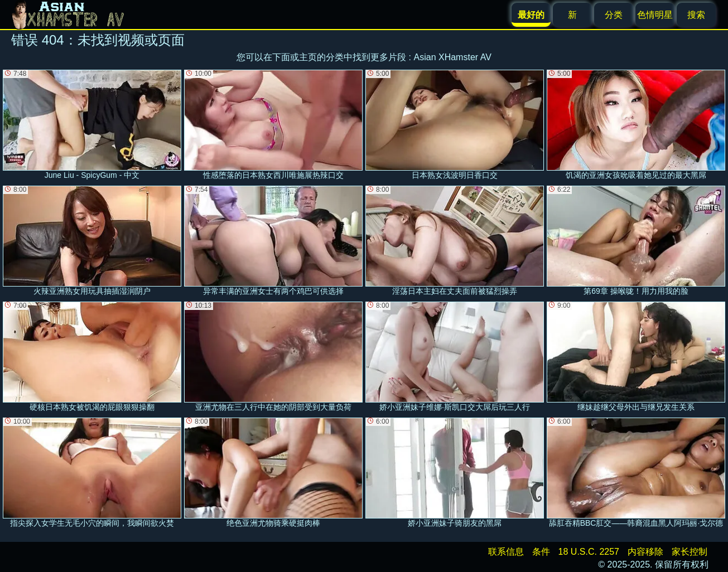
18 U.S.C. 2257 (589, 552)
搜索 (696, 15)
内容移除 (645, 552)
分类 (614, 15)
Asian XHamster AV (453, 57)
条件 (541, 552)
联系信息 (506, 552)
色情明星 (655, 15)
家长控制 (690, 552)
